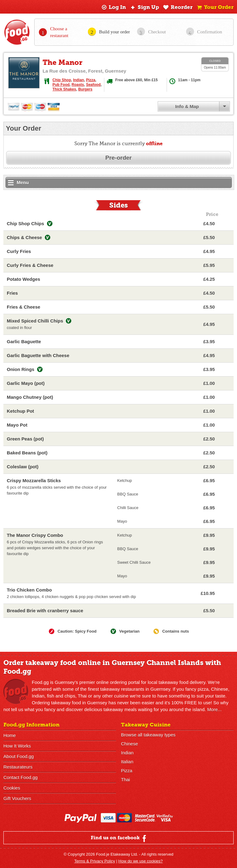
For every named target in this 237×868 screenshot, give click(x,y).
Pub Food (61, 85)
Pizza (91, 80)
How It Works (17, 746)
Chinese (129, 744)
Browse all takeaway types (148, 735)
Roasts (78, 85)
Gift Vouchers (17, 798)
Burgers (85, 89)
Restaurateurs (18, 767)
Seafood (93, 85)
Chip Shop (62, 80)
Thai (125, 780)
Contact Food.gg (21, 777)
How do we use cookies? (141, 861)
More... (214, 709)
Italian (127, 762)
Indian (79, 80)
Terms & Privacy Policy (95, 861)
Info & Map (187, 106)
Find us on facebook (119, 838)
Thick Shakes (64, 89)
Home (10, 735)
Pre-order (118, 158)
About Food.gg (19, 756)
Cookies (12, 788)
